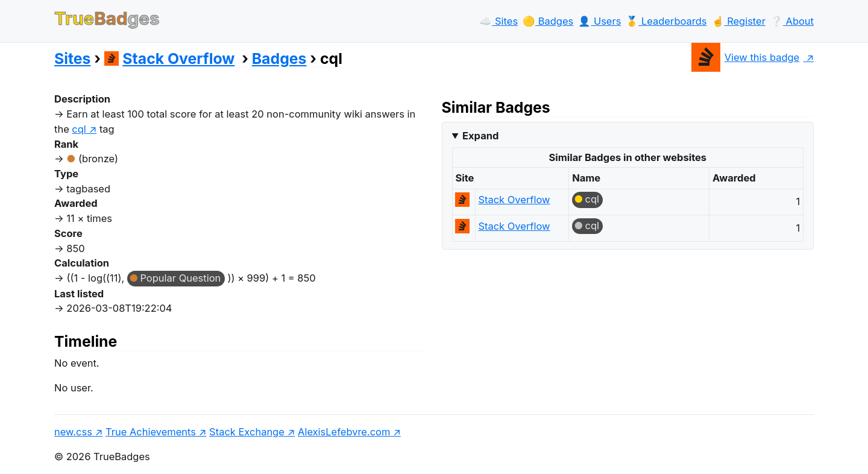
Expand (480, 136)
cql (592, 199)
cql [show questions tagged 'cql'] (79, 129)
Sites (72, 58)
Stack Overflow (170, 58)
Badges (279, 58)
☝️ (739, 21)
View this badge (745, 57)
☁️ (498, 21)
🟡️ (548, 21)
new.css (73, 432)
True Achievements (151, 432)
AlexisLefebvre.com (344, 432)
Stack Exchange (247, 432)
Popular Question (180, 278)
